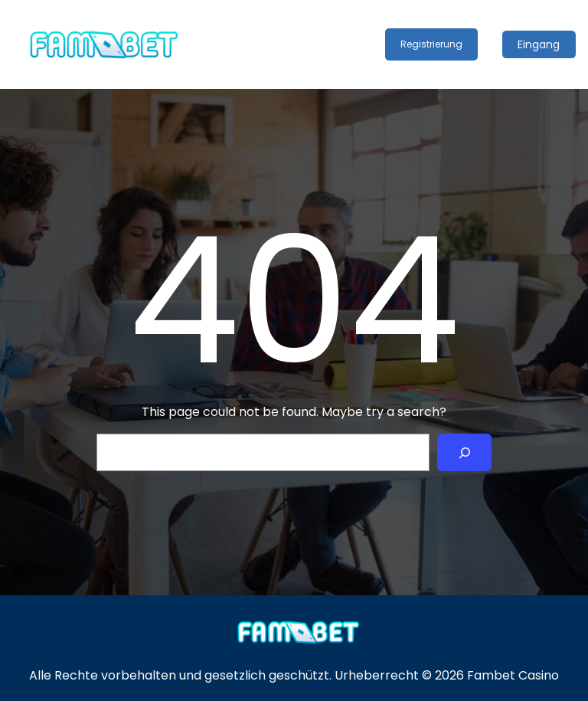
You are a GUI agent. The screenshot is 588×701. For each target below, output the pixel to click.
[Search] (464, 452)
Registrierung (431, 44)
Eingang (539, 44)
